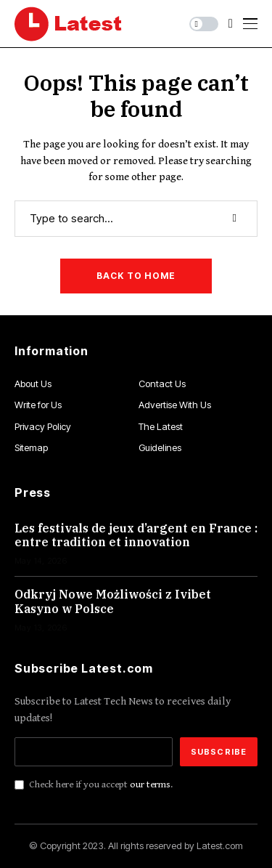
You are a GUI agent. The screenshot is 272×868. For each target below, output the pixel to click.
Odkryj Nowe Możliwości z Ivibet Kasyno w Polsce (113, 601)
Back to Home (136, 276)
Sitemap (31, 447)
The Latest (161, 426)
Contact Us (162, 384)
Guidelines (160, 447)
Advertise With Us (175, 405)
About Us (33, 384)
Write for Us (38, 405)
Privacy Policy (43, 426)
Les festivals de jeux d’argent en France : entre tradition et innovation (136, 535)
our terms (150, 784)
